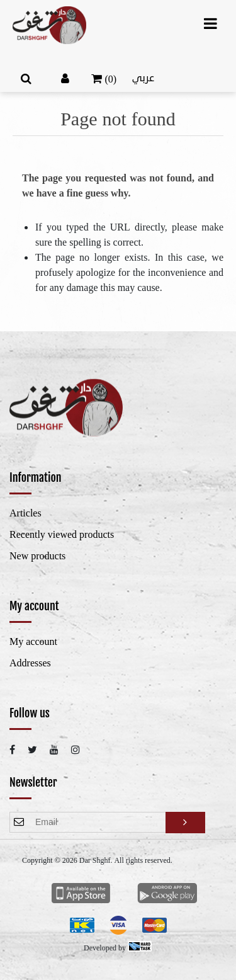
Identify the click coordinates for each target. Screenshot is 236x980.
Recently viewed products (62, 535)
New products (37, 556)
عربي (143, 78)
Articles (25, 513)
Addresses (30, 663)
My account (33, 642)
